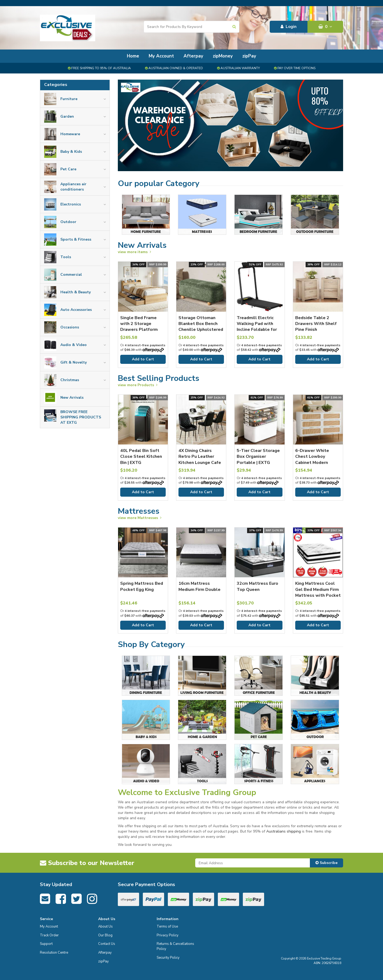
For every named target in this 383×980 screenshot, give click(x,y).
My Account (161, 56)
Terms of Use (167, 927)
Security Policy (168, 958)
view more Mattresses (140, 518)
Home (133, 56)
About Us (105, 927)
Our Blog (105, 935)
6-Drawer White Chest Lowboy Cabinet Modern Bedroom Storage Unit (314, 463)
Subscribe (326, 863)
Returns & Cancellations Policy (175, 946)
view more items (134, 252)
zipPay (249, 56)
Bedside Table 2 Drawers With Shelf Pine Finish (316, 324)
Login (289, 27)
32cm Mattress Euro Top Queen (257, 586)
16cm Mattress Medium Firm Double (199, 586)
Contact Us (107, 944)
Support (46, 944)
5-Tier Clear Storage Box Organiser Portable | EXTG (258, 457)
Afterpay (193, 56)
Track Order (49, 935)
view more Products (138, 385)
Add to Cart (143, 359)
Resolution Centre (54, 953)
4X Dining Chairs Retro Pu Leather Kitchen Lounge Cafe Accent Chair (200, 460)
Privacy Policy (168, 935)
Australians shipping (284, 831)
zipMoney (223, 56)
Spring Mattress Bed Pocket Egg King (142, 586)
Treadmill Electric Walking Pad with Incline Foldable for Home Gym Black (257, 327)
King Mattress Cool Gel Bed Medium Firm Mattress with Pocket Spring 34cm (318, 592)
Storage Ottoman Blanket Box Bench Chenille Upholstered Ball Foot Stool (201, 327)
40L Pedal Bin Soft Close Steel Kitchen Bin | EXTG (141, 457)
